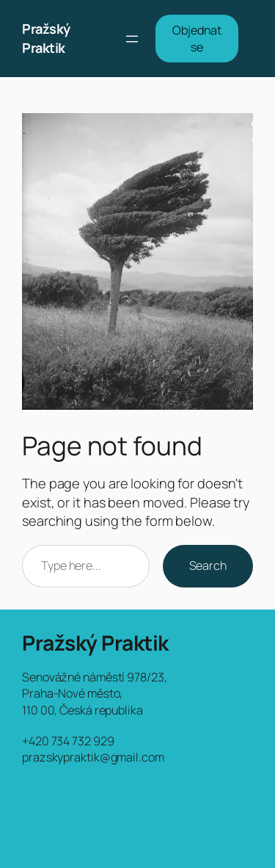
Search (208, 565)
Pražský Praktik (46, 38)
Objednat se (197, 39)
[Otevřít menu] (132, 39)
